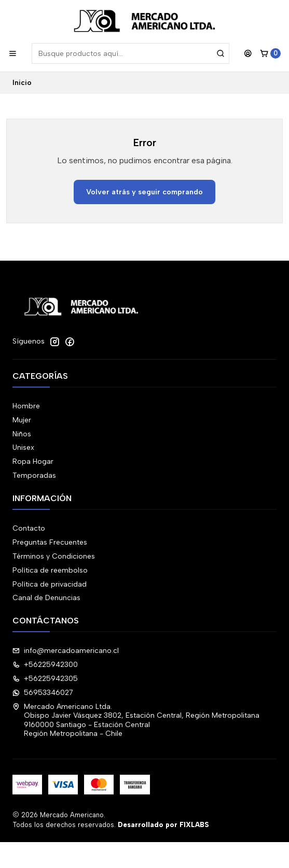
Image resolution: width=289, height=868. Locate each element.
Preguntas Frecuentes (50, 542)
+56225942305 (45, 679)
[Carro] (270, 53)
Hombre (26, 406)
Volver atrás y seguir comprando (144, 192)
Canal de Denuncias (46, 598)
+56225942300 (45, 665)
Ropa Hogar (33, 461)
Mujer (22, 420)
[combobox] (130, 53)
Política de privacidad (50, 584)
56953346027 (43, 693)
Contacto (29, 528)
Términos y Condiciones (54, 556)
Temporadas (34, 475)
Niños (22, 434)
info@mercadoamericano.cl (66, 651)
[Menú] (13, 53)
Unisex (23, 447)
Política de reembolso (50, 570)
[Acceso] (248, 53)
